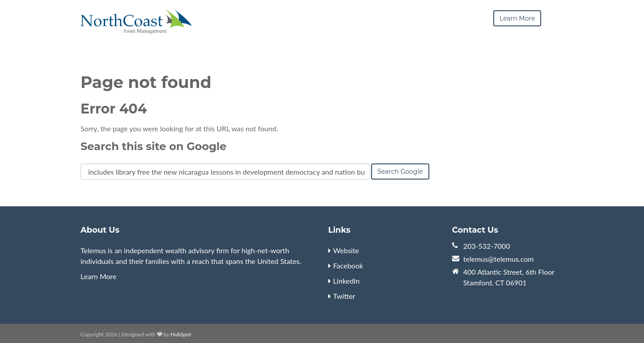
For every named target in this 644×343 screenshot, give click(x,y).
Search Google (400, 171)
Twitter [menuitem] (344, 296)
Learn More (99, 276)
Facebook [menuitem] (348, 266)
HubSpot (181, 334)
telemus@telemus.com (499, 259)
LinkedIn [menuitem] (346, 281)
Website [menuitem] (346, 250)
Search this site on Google (153, 146)
